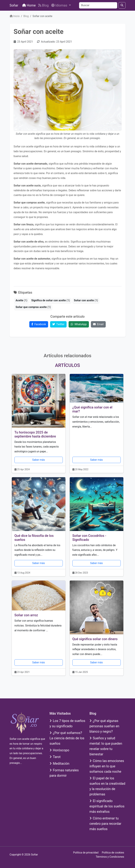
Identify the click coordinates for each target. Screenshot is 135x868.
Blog (43, 5)
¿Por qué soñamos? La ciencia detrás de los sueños (67, 738)
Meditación (60, 764)
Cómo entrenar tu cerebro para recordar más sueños (105, 824)
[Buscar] (98, 5)
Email (98, 324)
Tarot (55, 757)
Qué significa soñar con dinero (95, 639)
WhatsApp (79, 324)
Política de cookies (113, 853)
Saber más (38, 460)
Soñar (14, 5)
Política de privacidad (86, 853)
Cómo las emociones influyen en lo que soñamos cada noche (107, 766)
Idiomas (60, 5)
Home (29, 5)
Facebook (39, 324)
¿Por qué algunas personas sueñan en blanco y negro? (104, 726)
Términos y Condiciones (110, 857)
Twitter (58, 324)
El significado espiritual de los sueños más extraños (107, 806)
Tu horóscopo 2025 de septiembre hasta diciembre (35, 434)
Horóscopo (60, 750)
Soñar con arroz (26, 615)
